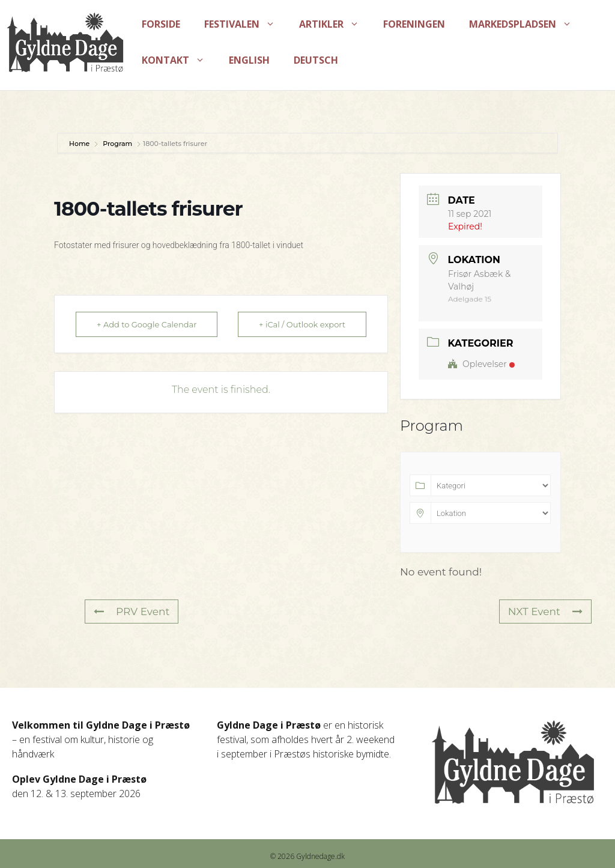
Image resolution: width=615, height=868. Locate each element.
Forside (161, 24)
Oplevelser (481, 364)
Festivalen (246, 24)
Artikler (335, 24)
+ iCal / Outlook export (302, 324)
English (249, 60)
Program (117, 144)
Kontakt (179, 60)
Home (80, 144)
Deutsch (316, 60)
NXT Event (545, 612)
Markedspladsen (526, 24)
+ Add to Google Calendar (147, 324)
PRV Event (132, 612)
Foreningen (414, 24)
